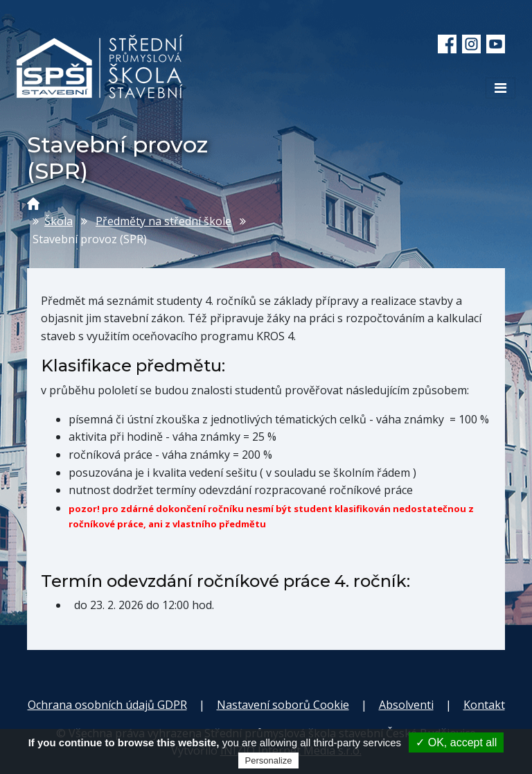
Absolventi (406, 705)
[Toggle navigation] (500, 88)
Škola (59, 221)
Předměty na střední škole (163, 221)
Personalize (269, 760)
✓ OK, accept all (456, 742)
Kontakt (484, 705)
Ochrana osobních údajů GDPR (107, 705)
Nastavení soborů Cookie (283, 705)
